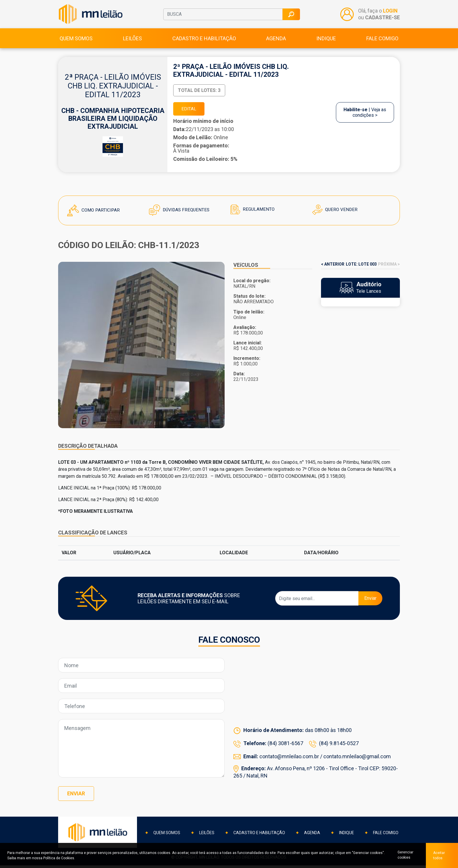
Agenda (276, 41)
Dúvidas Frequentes (180, 214)
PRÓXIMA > (389, 268)
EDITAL (190, 112)
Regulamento (253, 213)
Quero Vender (335, 213)
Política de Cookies (59, 858)
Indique (326, 41)
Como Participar (94, 214)
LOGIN (390, 13)
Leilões (132, 41)
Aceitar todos (439, 855)
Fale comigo (382, 41)
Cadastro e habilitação (204, 41)
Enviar (370, 602)
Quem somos (76, 41)
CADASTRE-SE (382, 19)
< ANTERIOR (333, 268)
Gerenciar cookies (404, 855)
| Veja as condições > (365, 116)
